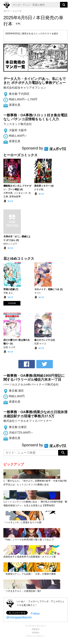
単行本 (10, 201)
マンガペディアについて (36, 626)
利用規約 (36, 633)
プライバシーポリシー (36, 636)
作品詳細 (12, 303)
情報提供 (36, 629)
